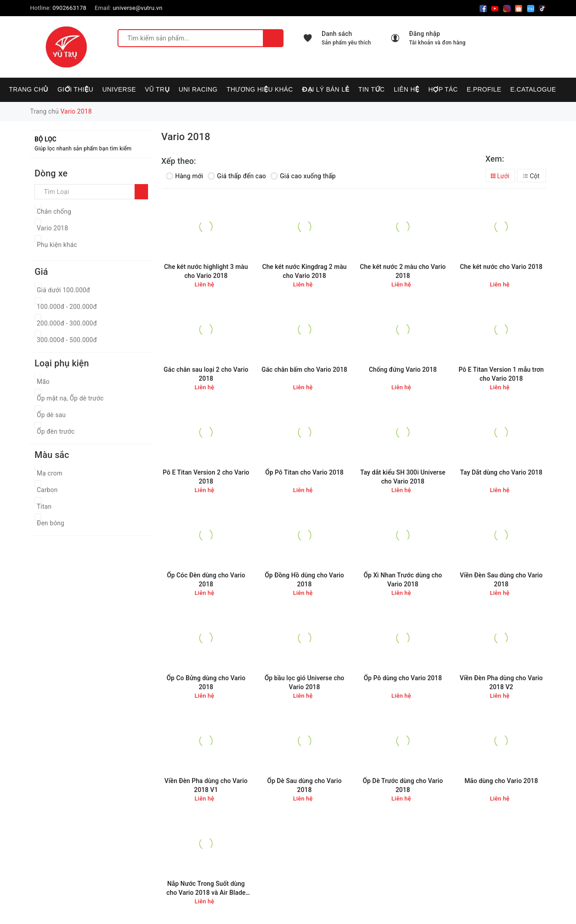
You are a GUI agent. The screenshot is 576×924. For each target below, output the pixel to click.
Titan (44, 506)
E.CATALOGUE (533, 89)
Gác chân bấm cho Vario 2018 (304, 370)
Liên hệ (407, 89)
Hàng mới (185, 176)
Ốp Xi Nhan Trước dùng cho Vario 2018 (403, 580)
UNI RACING (198, 89)
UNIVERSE (119, 89)
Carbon (47, 490)
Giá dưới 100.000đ (63, 290)
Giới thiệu (75, 89)
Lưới (500, 176)
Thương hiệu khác (260, 89)
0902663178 (70, 8)
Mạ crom (50, 473)
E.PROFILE (484, 89)
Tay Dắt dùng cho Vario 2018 (501, 472)
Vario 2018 (52, 228)
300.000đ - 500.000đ (67, 340)
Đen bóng (50, 523)
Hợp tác (443, 89)
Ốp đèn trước (56, 431)
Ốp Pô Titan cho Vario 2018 (304, 472)
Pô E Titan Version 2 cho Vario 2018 (206, 477)
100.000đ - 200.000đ (67, 307)
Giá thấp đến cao (237, 176)
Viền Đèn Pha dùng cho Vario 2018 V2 (501, 682)
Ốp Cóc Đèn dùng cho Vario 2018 (206, 580)
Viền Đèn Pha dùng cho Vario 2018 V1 (206, 785)
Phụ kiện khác (57, 245)
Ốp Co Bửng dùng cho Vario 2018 (206, 682)
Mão (43, 382)
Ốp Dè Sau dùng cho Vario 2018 (305, 785)
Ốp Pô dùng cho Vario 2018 (403, 678)
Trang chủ (29, 89)
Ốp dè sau (51, 415)
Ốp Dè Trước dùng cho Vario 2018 (403, 785)
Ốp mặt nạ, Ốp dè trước (70, 398)
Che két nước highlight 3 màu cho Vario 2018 (206, 271)
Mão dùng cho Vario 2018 (501, 781)
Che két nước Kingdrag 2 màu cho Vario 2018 (304, 271)
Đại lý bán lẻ (326, 89)
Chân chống (54, 211)
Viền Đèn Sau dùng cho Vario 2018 (501, 580)
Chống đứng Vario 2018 (403, 370)
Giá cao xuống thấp (303, 176)
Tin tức (372, 89)
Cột (531, 176)
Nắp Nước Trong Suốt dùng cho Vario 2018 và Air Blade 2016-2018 (206, 888)
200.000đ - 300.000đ (67, 323)
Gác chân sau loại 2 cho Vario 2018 (206, 374)
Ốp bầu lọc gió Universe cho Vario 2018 (305, 682)
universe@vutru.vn (137, 8)
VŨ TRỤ (157, 89)
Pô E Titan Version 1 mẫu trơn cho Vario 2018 (501, 374)
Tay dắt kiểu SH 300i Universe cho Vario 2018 (403, 477)
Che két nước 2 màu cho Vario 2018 (403, 271)
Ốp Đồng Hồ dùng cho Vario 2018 (304, 580)
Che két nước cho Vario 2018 (501, 267)
